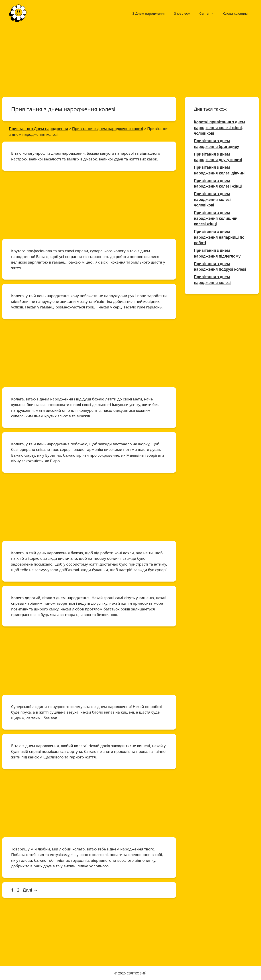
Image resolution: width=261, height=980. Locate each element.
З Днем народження (149, 13)
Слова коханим (235, 13)
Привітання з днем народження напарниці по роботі (219, 237)
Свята (209, 13)
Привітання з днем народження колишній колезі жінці (216, 218)
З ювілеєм (182, 13)
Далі (30, 890)
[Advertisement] (130, 60)
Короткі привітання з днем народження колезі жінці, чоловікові (219, 128)
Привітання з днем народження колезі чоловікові (212, 199)
